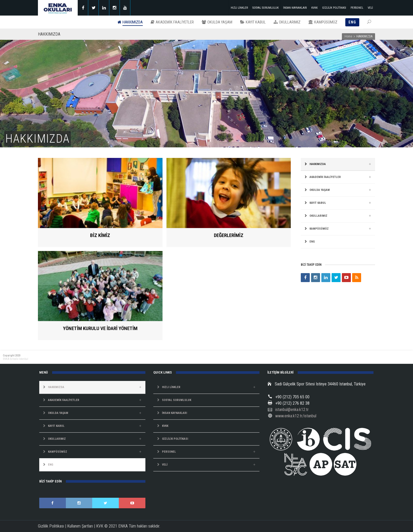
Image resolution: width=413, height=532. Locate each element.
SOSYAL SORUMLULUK (265, 8)
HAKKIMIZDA (318, 164)
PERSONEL (357, 8)
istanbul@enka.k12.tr (292, 410)
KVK (100, 526)
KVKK (314, 8)
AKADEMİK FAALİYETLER (325, 177)
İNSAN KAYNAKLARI (295, 8)
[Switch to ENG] (338, 242)
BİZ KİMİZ (100, 235)
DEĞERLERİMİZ (229, 235)
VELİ (370, 8)
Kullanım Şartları (80, 526)
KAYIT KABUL (318, 203)
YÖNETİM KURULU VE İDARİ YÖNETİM (100, 328)
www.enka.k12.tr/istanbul (296, 416)
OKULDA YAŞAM (320, 190)
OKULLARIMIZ (318, 216)
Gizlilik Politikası (51, 526)
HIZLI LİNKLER (239, 8)
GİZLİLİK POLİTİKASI (334, 8)
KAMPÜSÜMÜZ (319, 229)
